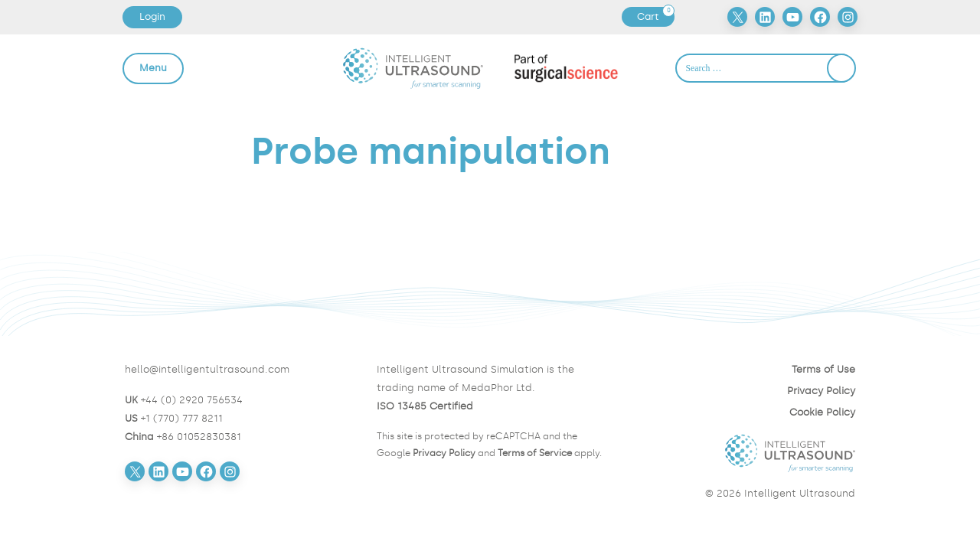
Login (152, 16)
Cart (655, 17)
